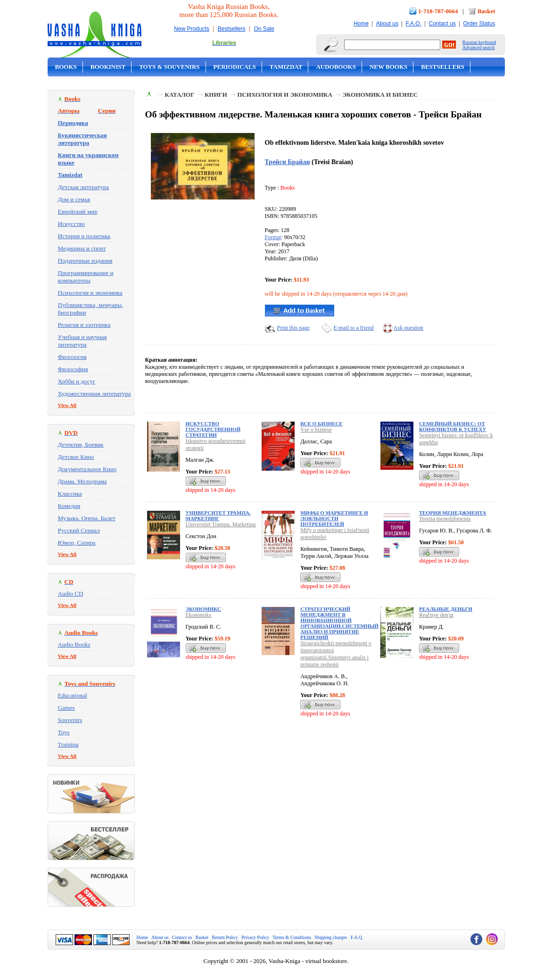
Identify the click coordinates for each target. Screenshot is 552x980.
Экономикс (203, 609)
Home (361, 24)
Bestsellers (232, 29)
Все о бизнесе (321, 424)
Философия (73, 369)
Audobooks (336, 67)
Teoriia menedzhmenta (445, 519)
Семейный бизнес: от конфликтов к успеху (453, 426)
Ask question (408, 328)
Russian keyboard (479, 42)
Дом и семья (74, 199)
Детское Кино (76, 457)
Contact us (442, 24)
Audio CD (71, 594)
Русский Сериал (79, 530)
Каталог (179, 95)
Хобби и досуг (77, 381)
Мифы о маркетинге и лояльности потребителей (334, 518)
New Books (388, 67)
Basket (486, 11)
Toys (64, 732)
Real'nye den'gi (436, 615)
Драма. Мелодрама (82, 481)
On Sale (264, 29)
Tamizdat (286, 67)
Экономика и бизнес (380, 95)
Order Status (479, 24)
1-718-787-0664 (438, 11)
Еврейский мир (78, 212)
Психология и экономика (90, 293)
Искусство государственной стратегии (213, 429)
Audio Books (74, 644)
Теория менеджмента (453, 513)
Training (68, 744)
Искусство (72, 224)
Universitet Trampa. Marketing (221, 524)
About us (387, 24)
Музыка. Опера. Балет (87, 518)
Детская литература (84, 187)
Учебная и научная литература (82, 341)
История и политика (84, 236)
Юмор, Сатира (77, 543)
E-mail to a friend (354, 328)
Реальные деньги (446, 609)
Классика (70, 494)
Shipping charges (331, 937)
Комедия (69, 506)
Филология (72, 357)
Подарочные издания (85, 261)
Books (66, 67)
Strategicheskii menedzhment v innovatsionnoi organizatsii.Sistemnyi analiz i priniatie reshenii (336, 654)
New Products (192, 29)
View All (67, 405)
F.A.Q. (414, 24)
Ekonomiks (199, 615)
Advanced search (479, 47)
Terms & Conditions (292, 937)
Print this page (293, 328)
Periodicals (235, 67)
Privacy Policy (255, 937)
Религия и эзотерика (84, 325)
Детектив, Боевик (81, 444)
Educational (73, 695)
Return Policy (225, 937)
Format (273, 237)
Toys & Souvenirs (169, 67)
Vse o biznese (316, 430)
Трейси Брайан (288, 162)
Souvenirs (70, 720)
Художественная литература (95, 394)
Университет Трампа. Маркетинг (218, 515)
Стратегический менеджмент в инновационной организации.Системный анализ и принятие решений (339, 623)
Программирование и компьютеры (86, 277)
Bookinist (108, 67)
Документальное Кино (87, 469)
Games (66, 708)
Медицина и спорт (82, 248)
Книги (216, 95)
